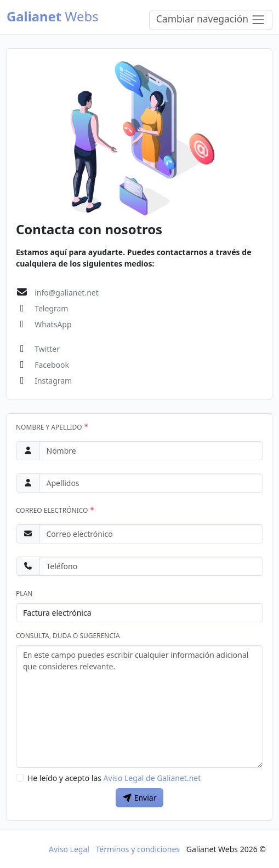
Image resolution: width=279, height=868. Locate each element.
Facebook (52, 365)
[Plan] (139, 613)
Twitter (47, 349)
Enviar (140, 798)
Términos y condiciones (138, 849)
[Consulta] (139, 707)
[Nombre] (152, 451)
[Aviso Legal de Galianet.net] (20, 778)
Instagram (53, 381)
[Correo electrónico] (152, 534)
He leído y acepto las (114, 778)
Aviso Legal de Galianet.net (152, 778)
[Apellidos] (152, 483)
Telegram (51, 308)
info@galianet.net (67, 293)
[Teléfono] (152, 566)
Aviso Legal (69, 849)
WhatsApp (53, 324)
